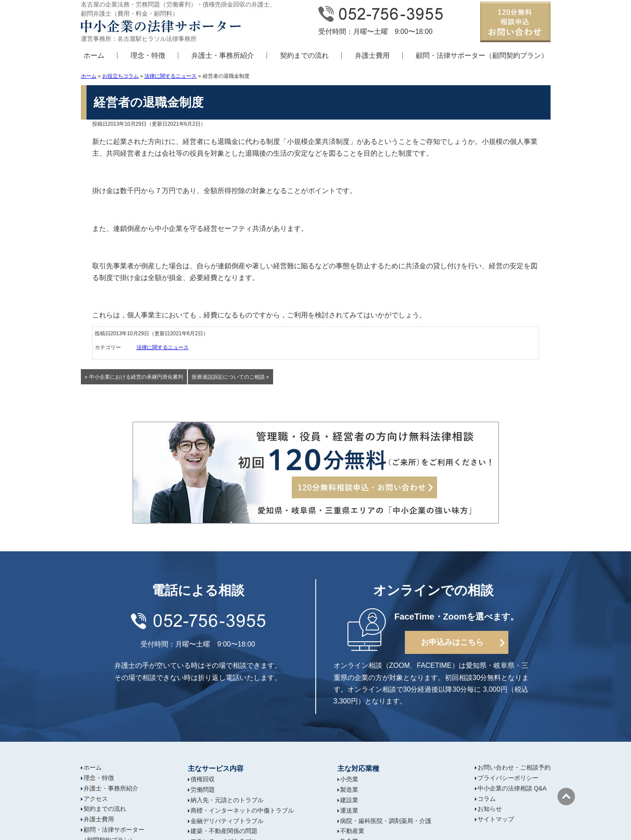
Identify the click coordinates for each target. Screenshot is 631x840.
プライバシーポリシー (508, 778)
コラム (487, 799)
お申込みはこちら (452, 642)
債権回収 (203, 779)
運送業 (349, 810)
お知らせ (490, 809)
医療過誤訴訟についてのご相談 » (230, 377)
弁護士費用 (372, 55)
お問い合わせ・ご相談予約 (514, 767)
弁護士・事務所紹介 (223, 55)
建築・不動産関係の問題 (224, 831)
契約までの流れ (304, 55)
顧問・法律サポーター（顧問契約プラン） (482, 55)
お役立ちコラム (120, 76)
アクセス (96, 799)
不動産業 (352, 831)
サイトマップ (496, 819)
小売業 (349, 779)
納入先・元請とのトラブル (227, 800)
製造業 (349, 790)
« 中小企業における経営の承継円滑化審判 (134, 377)
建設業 (349, 800)
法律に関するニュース (170, 76)
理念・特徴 (148, 55)
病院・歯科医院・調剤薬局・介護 (386, 821)
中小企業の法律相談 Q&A (512, 788)
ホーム (94, 55)
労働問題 (203, 790)
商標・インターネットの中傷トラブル (242, 810)
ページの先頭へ (566, 797)
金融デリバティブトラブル (227, 821)
